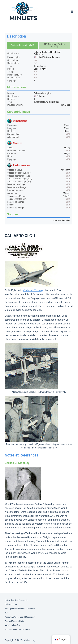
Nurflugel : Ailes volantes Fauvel (17, 629)
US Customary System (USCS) (55, 45)
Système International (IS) (23, 45)
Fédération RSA (11, 604)
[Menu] (72, 12)
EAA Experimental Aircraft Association (20, 609)
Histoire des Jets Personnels (16, 600)
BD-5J (7, 613)
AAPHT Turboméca (12, 625)
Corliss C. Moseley (33, 290)
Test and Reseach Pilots (14, 621)
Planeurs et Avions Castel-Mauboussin (20, 617)
